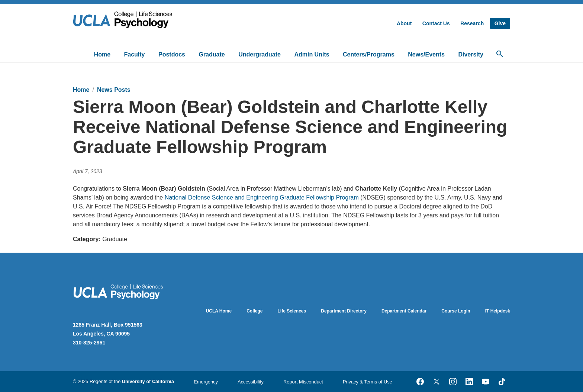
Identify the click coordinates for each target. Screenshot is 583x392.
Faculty (135, 54)
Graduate (212, 54)
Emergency (206, 382)
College (255, 311)
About (404, 23)
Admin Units (312, 54)
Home (102, 54)
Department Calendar (404, 311)
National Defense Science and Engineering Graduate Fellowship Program (262, 197)
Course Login (456, 311)
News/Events (426, 54)
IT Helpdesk (498, 311)
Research (472, 23)
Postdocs (172, 54)
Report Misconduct (303, 382)
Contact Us (436, 23)
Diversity (471, 54)
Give (500, 23)
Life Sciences (292, 311)
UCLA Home (219, 311)
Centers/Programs (369, 54)
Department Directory (344, 311)
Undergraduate (260, 54)
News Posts (114, 90)
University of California (148, 381)
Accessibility (251, 382)
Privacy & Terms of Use (368, 382)
